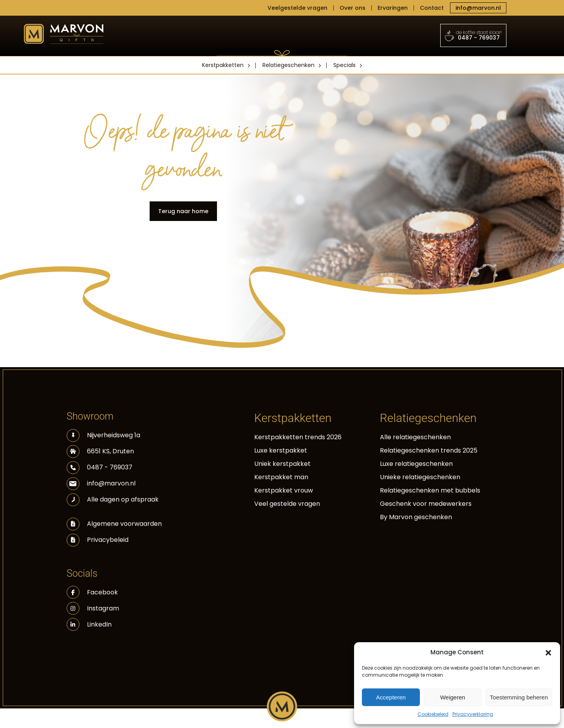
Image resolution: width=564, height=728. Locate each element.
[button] (548, 652)
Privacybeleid (108, 540)
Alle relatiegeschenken (415, 437)
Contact (432, 8)
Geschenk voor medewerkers (426, 504)
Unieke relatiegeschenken (420, 477)
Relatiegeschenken (288, 65)
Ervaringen (393, 8)
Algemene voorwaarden (124, 524)
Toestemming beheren (519, 697)
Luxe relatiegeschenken (416, 464)
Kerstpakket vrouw (284, 490)
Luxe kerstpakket (281, 450)
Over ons (352, 8)
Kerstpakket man (281, 477)
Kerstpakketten (223, 65)
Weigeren (453, 697)
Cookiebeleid (433, 714)
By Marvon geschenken (416, 517)
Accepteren (391, 697)
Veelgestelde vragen (297, 8)
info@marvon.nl (478, 8)
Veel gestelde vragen (287, 504)
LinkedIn (89, 624)
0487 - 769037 (474, 35)
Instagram (93, 608)
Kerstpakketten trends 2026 (298, 437)
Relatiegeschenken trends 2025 (429, 450)
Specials (344, 65)
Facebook (92, 592)
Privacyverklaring (473, 714)
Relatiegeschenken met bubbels (430, 490)
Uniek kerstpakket (282, 464)
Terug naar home (183, 211)
